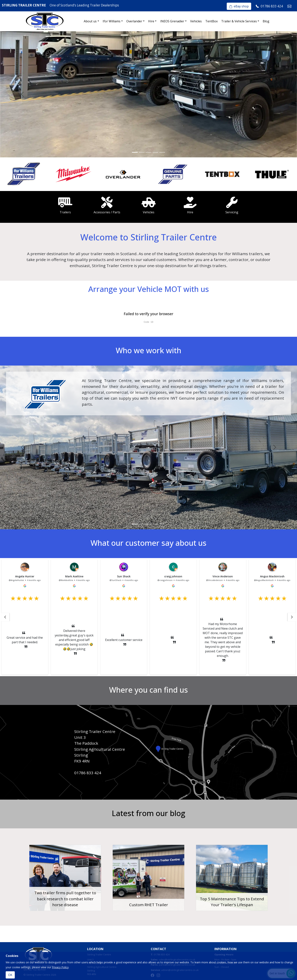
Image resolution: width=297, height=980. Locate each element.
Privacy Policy (60, 967)
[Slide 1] (135, 152)
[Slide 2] (142, 152)
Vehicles (196, 21)
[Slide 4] (155, 152)
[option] (25, 174)
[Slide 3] (148, 152)
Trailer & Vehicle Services (239, 21)
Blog (266, 21)
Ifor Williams (112, 21)
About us (90, 21)
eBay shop (239, 6)
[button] (5, 617)
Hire (151, 21)
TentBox (211, 21)
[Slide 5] (162, 152)
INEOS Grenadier (172, 21)
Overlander (134, 21)
